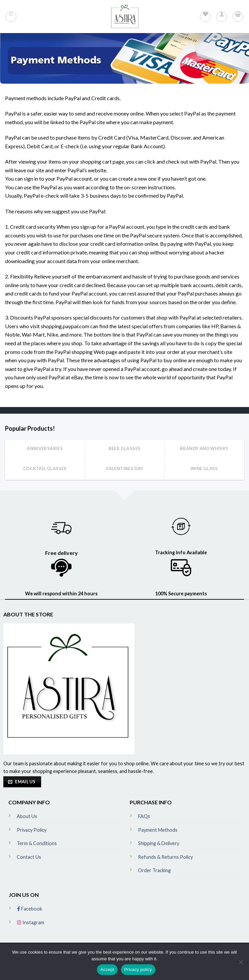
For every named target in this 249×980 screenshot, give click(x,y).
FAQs (144, 816)
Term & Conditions (37, 843)
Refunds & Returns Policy (165, 857)
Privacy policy (138, 969)
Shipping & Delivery (159, 843)
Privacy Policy (32, 830)
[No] (241, 964)
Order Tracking (154, 870)
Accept (107, 969)
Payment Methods (158, 830)
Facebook (30, 909)
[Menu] (11, 17)
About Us (27, 816)
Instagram (31, 922)
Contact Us (29, 857)
